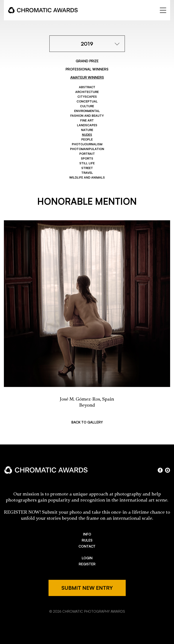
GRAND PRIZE (87, 61)
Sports (87, 158)
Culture (87, 106)
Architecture (87, 92)
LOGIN (87, 558)
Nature (87, 130)
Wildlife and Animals (87, 177)
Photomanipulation (87, 149)
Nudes (87, 135)
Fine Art (87, 120)
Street (87, 168)
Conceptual (87, 101)
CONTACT (87, 546)
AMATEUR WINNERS (87, 77)
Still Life (87, 163)
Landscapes (87, 125)
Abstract (87, 87)
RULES (87, 540)
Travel (87, 173)
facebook (160, 470)
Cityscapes (87, 97)
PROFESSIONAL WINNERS (87, 69)
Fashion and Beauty (87, 116)
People (87, 139)
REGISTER (87, 564)
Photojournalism (87, 144)
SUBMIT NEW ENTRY (87, 588)
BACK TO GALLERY (87, 422)
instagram (168, 470)
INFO (87, 534)
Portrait (87, 154)
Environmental (87, 111)
